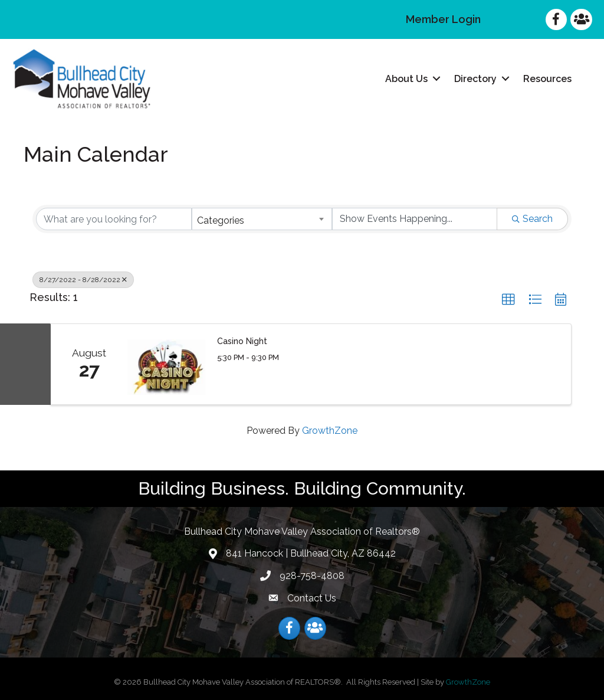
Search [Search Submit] (532, 219)
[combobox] (262, 219)
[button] (508, 300)
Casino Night (242, 341)
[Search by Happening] (415, 219)
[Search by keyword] (114, 219)
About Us (406, 79)
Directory (475, 79)
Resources (547, 79)
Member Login (443, 19)
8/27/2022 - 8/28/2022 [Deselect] (83, 280)
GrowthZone (330, 431)
